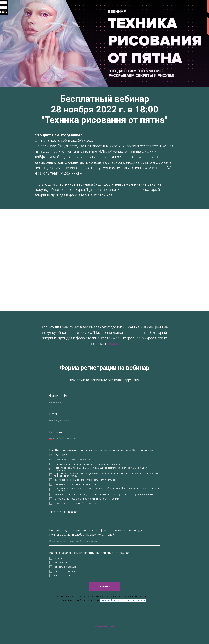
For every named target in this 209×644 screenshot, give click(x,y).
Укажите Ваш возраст (64, 512)
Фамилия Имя (59, 396)
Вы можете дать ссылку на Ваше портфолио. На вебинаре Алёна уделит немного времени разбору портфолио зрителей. (98, 532)
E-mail (53, 414)
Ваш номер (57, 432)
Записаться (109, 586)
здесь (113, 344)
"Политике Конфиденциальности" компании (123, 600)
